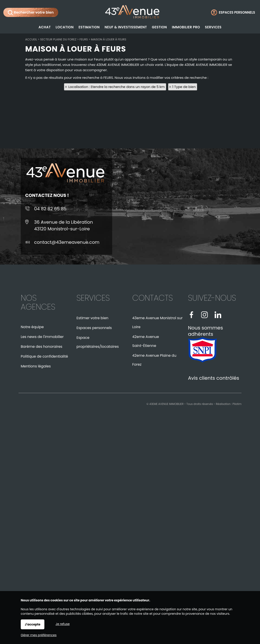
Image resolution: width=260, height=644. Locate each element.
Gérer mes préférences (39, 635)
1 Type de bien (184, 87)
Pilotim (237, 404)
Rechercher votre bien (31, 13)
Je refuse (63, 624)
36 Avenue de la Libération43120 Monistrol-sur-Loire (64, 225)
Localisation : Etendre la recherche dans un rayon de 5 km (116, 87)
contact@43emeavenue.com (67, 242)
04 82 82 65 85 (50, 209)
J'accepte (33, 624)
